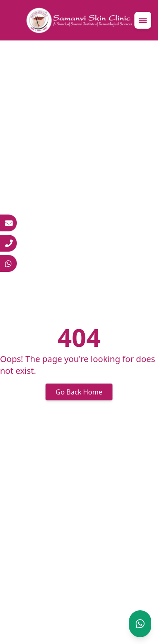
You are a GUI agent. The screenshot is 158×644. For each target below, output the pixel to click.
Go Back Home (79, 392)
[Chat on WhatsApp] (140, 624)
